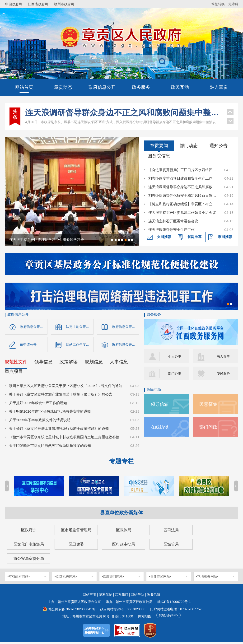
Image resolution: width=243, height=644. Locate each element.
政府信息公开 (18, 314)
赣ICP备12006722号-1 (174, 603)
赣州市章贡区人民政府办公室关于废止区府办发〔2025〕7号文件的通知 (66, 387)
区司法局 (171, 532)
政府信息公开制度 (126, 327)
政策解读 (69, 363)
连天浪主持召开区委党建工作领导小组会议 (182, 212)
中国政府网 (15, 4)
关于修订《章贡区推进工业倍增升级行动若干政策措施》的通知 (59, 430)
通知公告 (219, 146)
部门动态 (189, 146)
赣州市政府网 (70, 4)
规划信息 (94, 363)
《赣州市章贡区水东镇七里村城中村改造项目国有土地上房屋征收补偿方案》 (67, 439)
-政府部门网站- (113, 578)
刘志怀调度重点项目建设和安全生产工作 (180, 178)
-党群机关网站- (66, 578)
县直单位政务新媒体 (121, 514)
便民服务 (224, 373)
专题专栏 (121, 463)
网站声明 (89, 596)
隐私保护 (106, 596)
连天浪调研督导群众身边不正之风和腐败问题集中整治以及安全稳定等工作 (124, 112)
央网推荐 (164, 237)
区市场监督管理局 (76, 532)
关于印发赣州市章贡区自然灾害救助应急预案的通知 (50, 447)
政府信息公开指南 (34, 327)
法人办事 (224, 356)
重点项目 (14, 373)
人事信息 (119, 363)
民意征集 (209, 404)
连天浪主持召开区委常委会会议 (173, 221)
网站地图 (145, 618)
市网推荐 (225, 237)
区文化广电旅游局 (29, 546)
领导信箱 (161, 404)
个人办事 (175, 356)
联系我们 (121, 596)
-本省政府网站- (18, 578)
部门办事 (175, 373)
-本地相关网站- (207, 578)
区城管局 (171, 546)
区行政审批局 (124, 546)
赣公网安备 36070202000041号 (72, 611)
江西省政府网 (42, 4)
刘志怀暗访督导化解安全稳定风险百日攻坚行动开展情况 (184, 195)
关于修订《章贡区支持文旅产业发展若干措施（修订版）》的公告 (61, 396)
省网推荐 (194, 237)
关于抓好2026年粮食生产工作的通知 (38, 404)
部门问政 (209, 427)
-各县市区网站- (160, 578)
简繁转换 (218, 4)
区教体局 (124, 532)
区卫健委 (76, 546)
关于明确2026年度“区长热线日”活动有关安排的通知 (50, 413)
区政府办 (29, 532)
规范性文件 (16, 363)
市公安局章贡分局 (29, 560)
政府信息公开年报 (126, 346)
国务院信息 (159, 156)
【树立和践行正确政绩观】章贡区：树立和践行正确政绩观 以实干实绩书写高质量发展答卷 (184, 204)
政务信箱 (154, 596)
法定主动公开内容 (80, 327)
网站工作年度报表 (80, 346)
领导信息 (43, 363)
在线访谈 (161, 427)
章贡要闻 (159, 146)
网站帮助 (137, 596)
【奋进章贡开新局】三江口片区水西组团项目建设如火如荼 (184, 170)
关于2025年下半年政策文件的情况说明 (40, 422)
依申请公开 (29, 346)
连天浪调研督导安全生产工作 (171, 230)
